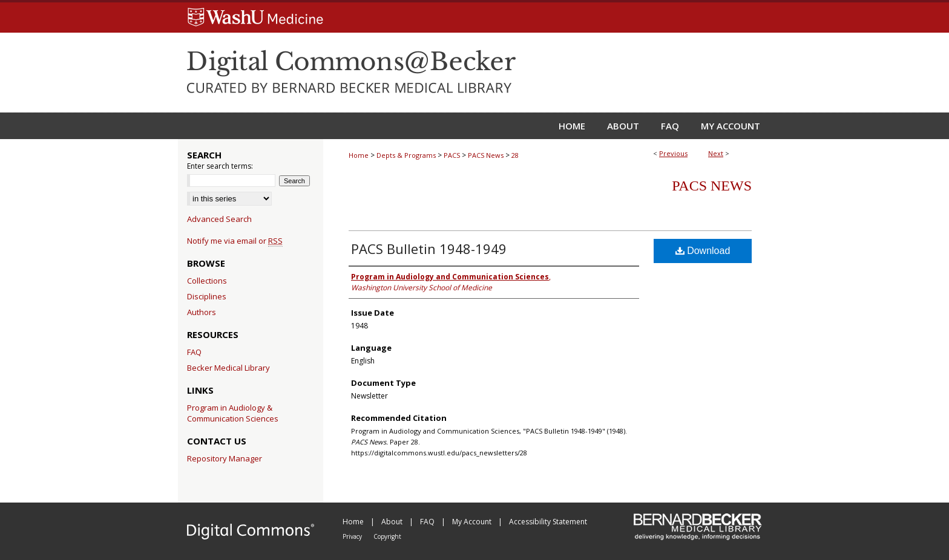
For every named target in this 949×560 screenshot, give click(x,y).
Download (703, 251)
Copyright (387, 536)
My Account (473, 522)
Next (716, 153)
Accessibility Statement (548, 522)
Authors (202, 312)
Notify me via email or (235, 241)
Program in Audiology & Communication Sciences (233, 413)
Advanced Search (219, 219)
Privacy (353, 536)
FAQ (194, 352)
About (393, 522)
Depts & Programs (406, 155)
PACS (452, 155)
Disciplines (207, 296)
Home (359, 155)
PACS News (486, 155)
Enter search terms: (220, 166)
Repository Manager (225, 458)
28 (515, 155)
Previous (673, 153)
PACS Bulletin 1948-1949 (429, 249)
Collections (207, 281)
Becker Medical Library (228, 368)
